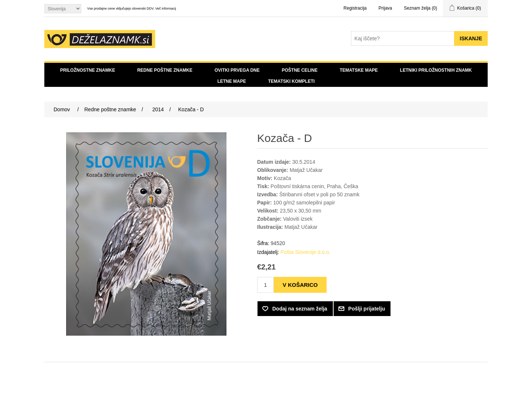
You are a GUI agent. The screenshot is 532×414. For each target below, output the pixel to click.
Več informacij (166, 9)
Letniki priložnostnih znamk (436, 70)
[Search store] (403, 38)
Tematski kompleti (291, 81)
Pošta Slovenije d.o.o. (305, 252)
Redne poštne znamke (165, 70)
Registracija (355, 8)
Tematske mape (359, 70)
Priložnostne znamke (88, 70)
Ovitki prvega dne (237, 70)
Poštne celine (300, 70)
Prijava (386, 8)
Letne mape (231, 81)
